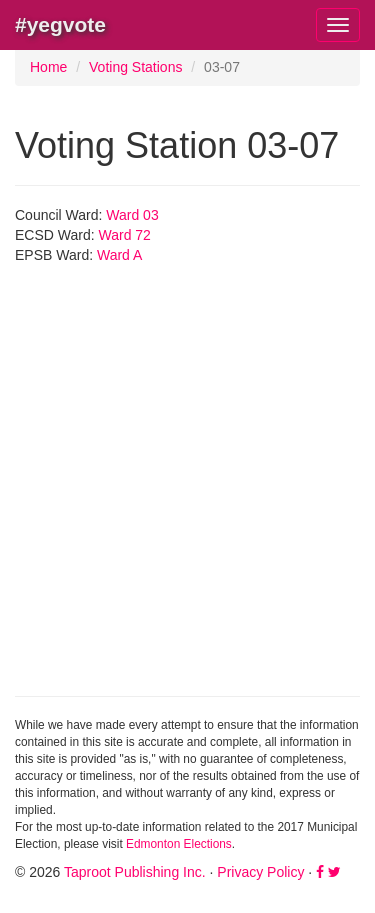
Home (48, 67)
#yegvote (60, 24)
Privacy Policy (260, 872)
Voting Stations (135, 67)
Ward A (119, 255)
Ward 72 (125, 235)
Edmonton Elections (179, 844)
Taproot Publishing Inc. (135, 872)
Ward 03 (132, 215)
